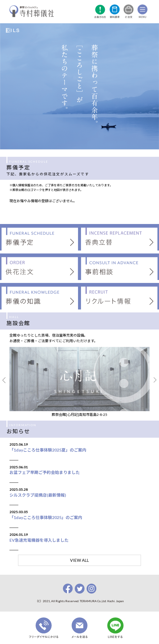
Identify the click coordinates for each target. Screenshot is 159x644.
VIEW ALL (79, 560)
